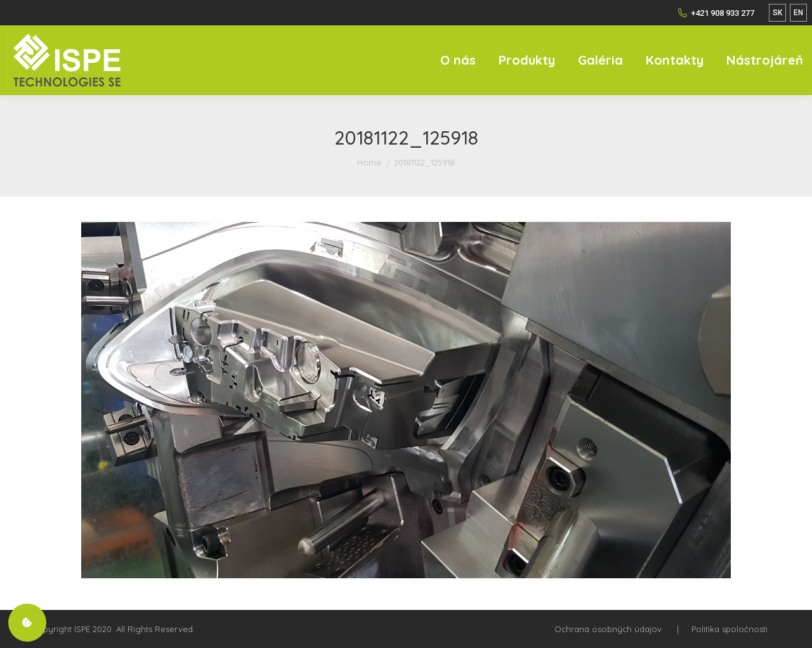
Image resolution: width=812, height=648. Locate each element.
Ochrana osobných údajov (608, 629)
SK (777, 13)
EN (798, 13)
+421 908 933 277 (716, 13)
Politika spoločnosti (730, 629)
